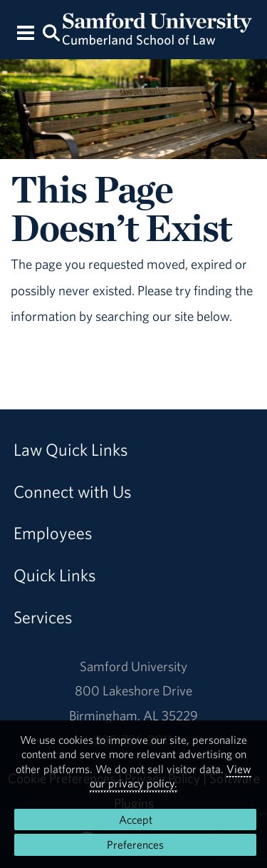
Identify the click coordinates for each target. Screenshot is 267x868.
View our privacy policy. (171, 776)
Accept (136, 820)
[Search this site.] (52, 32)
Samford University (133, 666)
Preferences (135, 844)
